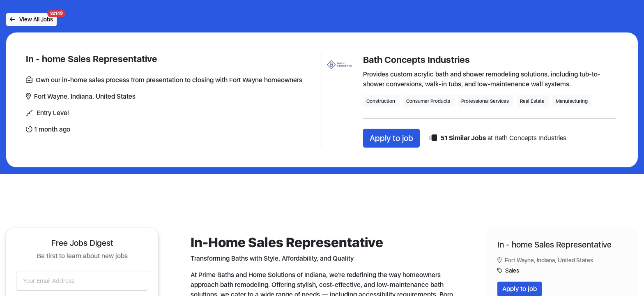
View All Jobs (33, 18)
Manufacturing (572, 101)
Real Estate (533, 101)
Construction (381, 101)
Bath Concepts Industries (416, 60)
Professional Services (486, 101)
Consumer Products (429, 101)
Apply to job (391, 138)
